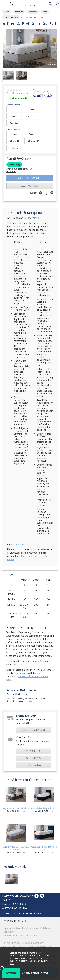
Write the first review (17, 93)
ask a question (34, 751)
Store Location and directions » (22, 913)
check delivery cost (34, 730)
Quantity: (33, 193)
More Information (18, 921)
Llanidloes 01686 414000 (14, 904)
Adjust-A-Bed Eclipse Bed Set (44, 808)
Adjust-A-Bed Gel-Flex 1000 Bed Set (16, 848)
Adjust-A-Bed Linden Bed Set (16, 808)
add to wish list (30, 186)
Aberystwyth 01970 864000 (15, 908)
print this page (34, 765)
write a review (34, 758)
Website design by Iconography (20, 935)
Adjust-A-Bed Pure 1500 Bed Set (44, 848)
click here (19, 544)
